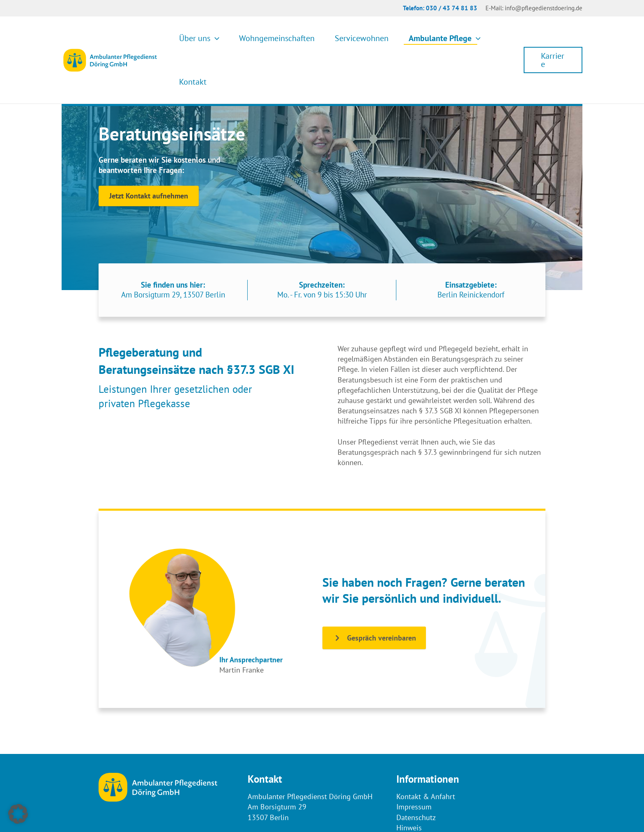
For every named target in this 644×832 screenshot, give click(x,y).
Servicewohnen (363, 38)
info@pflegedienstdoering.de (544, 8)
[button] (236, 38)
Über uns (220, 38)
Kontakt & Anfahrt (426, 753)
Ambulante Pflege (436, 38)
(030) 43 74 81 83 (291, 794)
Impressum (414, 763)
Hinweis (409, 784)
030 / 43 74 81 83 (452, 8)
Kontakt (496, 38)
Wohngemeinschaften (288, 38)
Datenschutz (416, 774)
